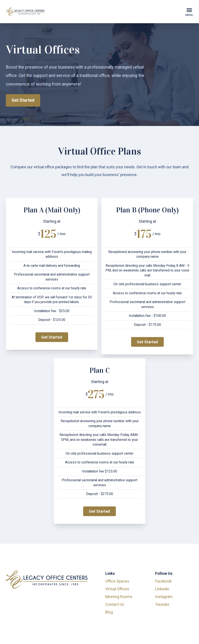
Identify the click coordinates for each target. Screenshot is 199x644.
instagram (164, 597)
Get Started (23, 100)
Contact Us (115, 604)
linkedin (162, 589)
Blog (109, 612)
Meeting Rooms (119, 597)
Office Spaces (117, 581)
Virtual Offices (117, 589)
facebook (163, 581)
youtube (162, 604)
